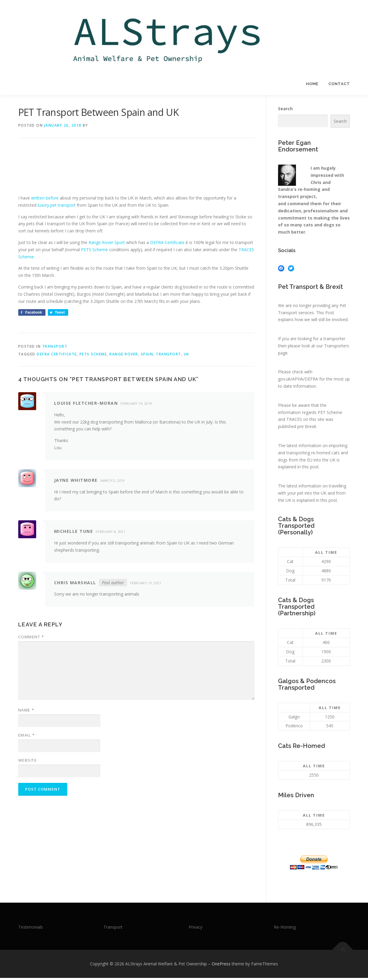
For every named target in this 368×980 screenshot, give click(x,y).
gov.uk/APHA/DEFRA (298, 381)
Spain (147, 356)
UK (187, 356)
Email (27, 737)
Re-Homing (285, 929)
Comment (31, 639)
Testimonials (31, 929)
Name (26, 712)
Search (285, 111)
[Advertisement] (127, 177)
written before (45, 200)
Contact (339, 84)
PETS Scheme (94, 252)
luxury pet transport (57, 207)
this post (310, 469)
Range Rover (124, 356)
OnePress (221, 966)
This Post (325, 314)
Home (312, 84)
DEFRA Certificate (167, 244)
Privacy (196, 929)
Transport (55, 348)
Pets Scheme (93, 356)
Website (28, 762)
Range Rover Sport (107, 244)
